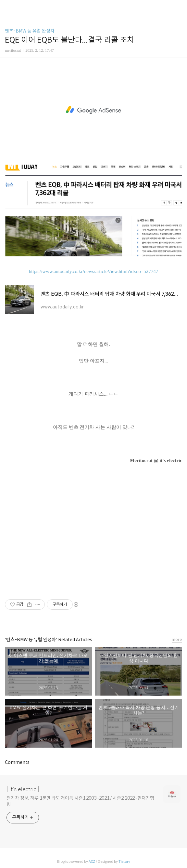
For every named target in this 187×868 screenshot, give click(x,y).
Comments (17, 762)
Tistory (124, 861)
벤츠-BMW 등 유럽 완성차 (30, 31)
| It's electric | (23, 789)
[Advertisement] (93, 110)
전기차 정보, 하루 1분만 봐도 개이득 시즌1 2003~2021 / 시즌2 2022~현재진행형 (80, 801)
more (177, 639)
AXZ (92, 861)
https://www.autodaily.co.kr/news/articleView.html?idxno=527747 (94, 271)
